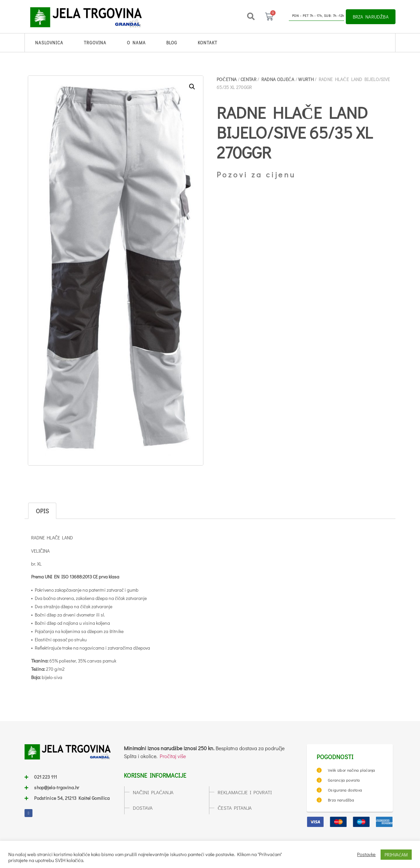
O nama (136, 43)
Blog (172, 43)
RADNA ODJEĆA (278, 79)
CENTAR (248, 79)
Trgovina (95, 43)
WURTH (306, 79)
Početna (227, 79)
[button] (251, 17)
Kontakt (208, 43)
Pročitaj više (173, 756)
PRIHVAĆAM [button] (396, 855)
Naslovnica (49, 43)
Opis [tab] (42, 511)
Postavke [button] (366, 854)
